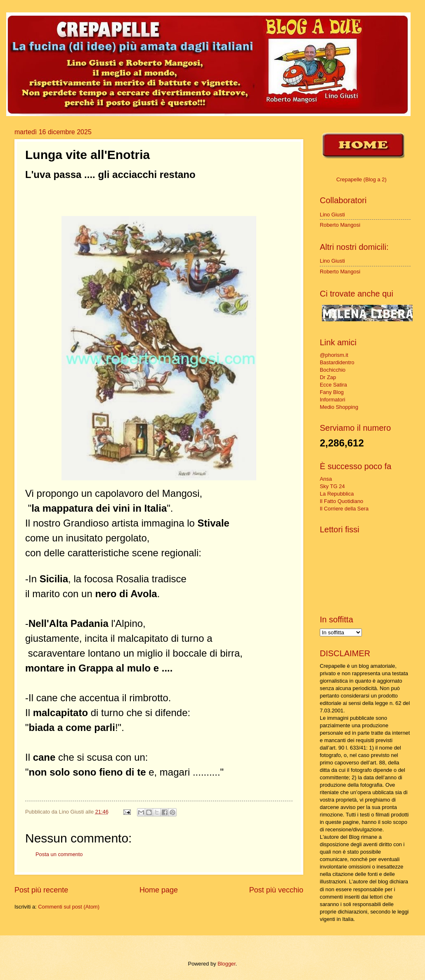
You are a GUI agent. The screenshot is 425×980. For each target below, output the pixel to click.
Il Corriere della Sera (344, 509)
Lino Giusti (332, 215)
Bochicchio (333, 370)
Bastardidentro (337, 362)
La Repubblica (337, 494)
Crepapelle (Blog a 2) (361, 179)
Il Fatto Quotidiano (341, 501)
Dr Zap (328, 377)
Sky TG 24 (332, 486)
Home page (159, 890)
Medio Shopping (339, 407)
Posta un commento (59, 854)
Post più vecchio (276, 890)
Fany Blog (332, 392)
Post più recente (41, 890)
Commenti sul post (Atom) (69, 907)
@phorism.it (334, 355)
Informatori (333, 400)
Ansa (326, 479)
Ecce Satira (333, 385)
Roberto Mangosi (340, 225)
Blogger (227, 964)
